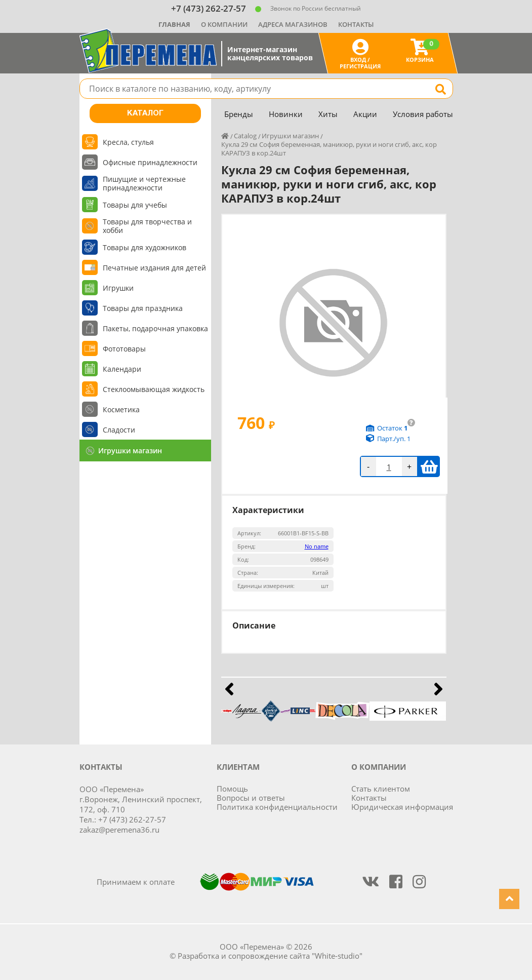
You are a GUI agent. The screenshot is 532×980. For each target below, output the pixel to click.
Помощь (232, 789)
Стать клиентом (381, 789)
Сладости (119, 430)
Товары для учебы (135, 205)
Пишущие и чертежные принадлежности (144, 183)
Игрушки (118, 288)
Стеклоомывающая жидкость (154, 389)
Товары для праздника (143, 308)
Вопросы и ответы (251, 798)
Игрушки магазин (130, 450)
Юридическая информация (402, 807)
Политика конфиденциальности (277, 807)
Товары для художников (145, 247)
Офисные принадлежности (150, 162)
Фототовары (124, 349)
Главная (174, 24)
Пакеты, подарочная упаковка (155, 328)
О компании (224, 24)
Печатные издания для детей (154, 268)
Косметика (121, 409)
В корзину (429, 466)
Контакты (356, 24)
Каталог (145, 113)
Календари (122, 369)
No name (317, 546)
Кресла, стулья (128, 142)
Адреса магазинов (293, 24)
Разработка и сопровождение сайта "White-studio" (270, 956)
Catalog (245, 136)
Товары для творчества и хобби (147, 226)
